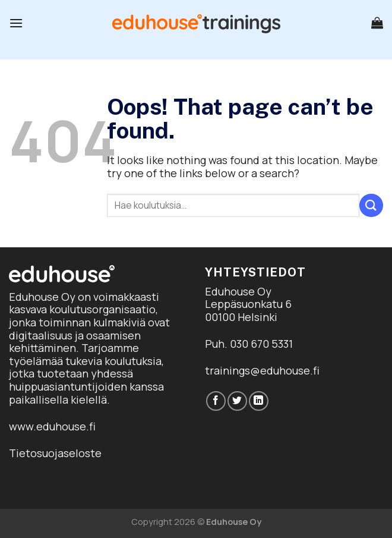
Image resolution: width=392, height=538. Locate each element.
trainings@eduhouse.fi (262, 370)
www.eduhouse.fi (52, 426)
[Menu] (16, 23)
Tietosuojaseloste (55, 453)
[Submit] (371, 205)
